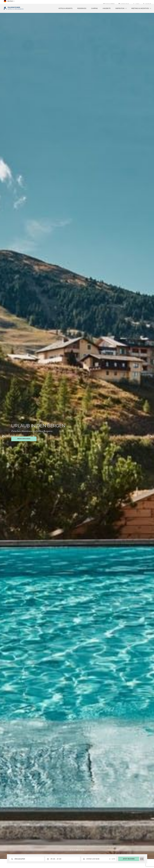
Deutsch (8, 2)
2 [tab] (73, 850)
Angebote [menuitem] (107, 8)
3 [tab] (75, 850)
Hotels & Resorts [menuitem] (66, 8)
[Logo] (14, 8)
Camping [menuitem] (94, 8)
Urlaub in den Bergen (38, 426)
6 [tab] (81, 850)
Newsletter (110, 2)
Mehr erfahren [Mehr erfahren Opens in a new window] (24, 439)
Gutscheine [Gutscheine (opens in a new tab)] (125, 2)
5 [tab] (79, 850)
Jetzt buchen (129, 859)
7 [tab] (83, 850)
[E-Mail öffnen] (142, 859)
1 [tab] (71, 850)
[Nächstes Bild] (151, 436)
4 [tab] (77, 850)
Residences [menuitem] (82, 8)
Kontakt (148, 2)
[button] (56, 859)
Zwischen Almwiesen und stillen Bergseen (32, 431)
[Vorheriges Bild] (3, 436)
